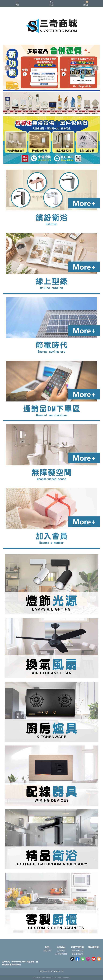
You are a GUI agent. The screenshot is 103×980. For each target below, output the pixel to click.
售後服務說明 (77, 954)
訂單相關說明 (61, 954)
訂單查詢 (61, 951)
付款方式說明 (77, 947)
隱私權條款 (93, 947)
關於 (47, 947)
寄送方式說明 (77, 951)
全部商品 (61, 947)
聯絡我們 (47, 951)
